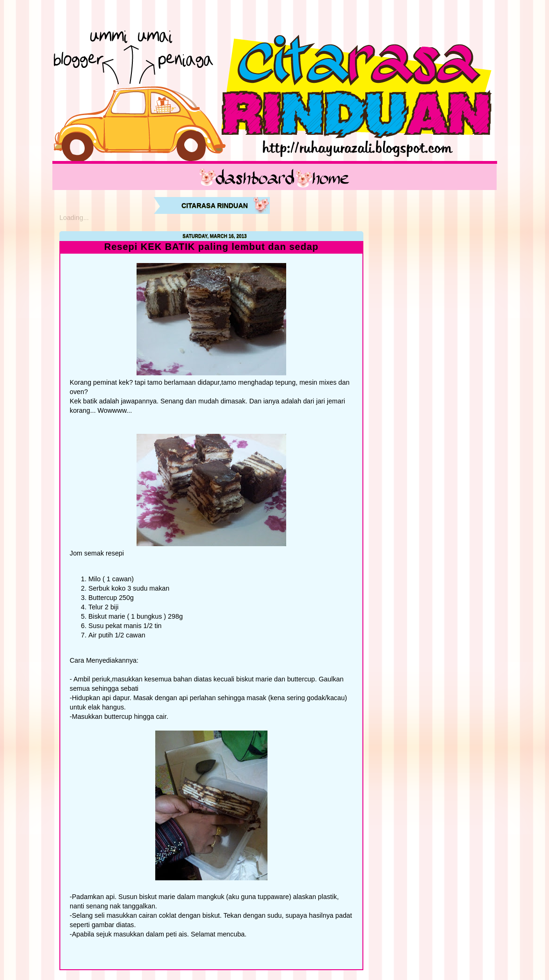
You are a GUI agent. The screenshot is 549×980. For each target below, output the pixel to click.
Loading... (74, 218)
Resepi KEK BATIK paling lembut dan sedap (212, 247)
